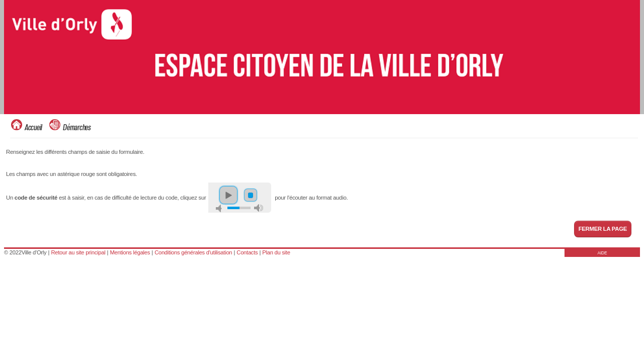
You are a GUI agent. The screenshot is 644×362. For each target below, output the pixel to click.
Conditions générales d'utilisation (193, 252)
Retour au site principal (78, 252)
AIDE (602, 253)
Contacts (247, 252)
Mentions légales (130, 252)
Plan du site (276, 252)
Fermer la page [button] (603, 229)
